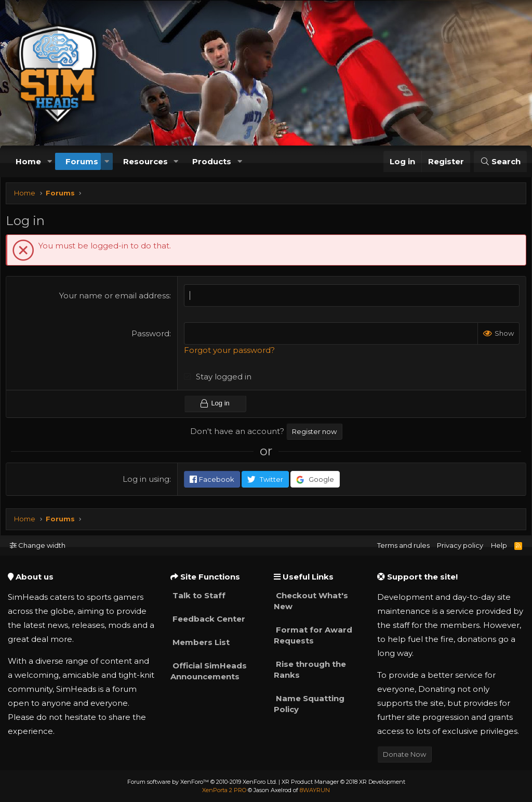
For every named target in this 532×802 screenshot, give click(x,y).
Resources (145, 161)
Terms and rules (403, 545)
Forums (82, 161)
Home (28, 161)
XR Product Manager (343, 782)
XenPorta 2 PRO (224, 790)
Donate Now (404, 754)
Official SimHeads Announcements (209, 671)
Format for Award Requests (313, 635)
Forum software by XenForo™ (202, 782)
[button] (49, 161)
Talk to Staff (198, 595)
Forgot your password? (230, 353)
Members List (200, 642)
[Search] (500, 161)
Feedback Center (208, 619)
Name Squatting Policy (309, 704)
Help (499, 545)
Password (151, 336)
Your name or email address (115, 298)
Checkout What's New (311, 601)
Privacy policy (460, 545)
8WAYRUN (315, 790)
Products (212, 161)
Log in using (147, 481)
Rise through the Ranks (310, 669)
